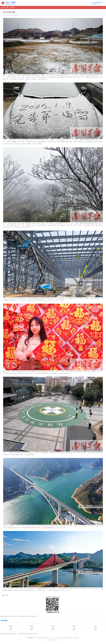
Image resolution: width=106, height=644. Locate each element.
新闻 (11, 626)
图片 (32, 629)
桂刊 (74, 629)
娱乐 (74, 626)
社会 (53, 626)
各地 (53, 629)
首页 (4, 7)
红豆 (11, 629)
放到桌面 (12, 7)
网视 (32, 626)
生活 (95, 626)
